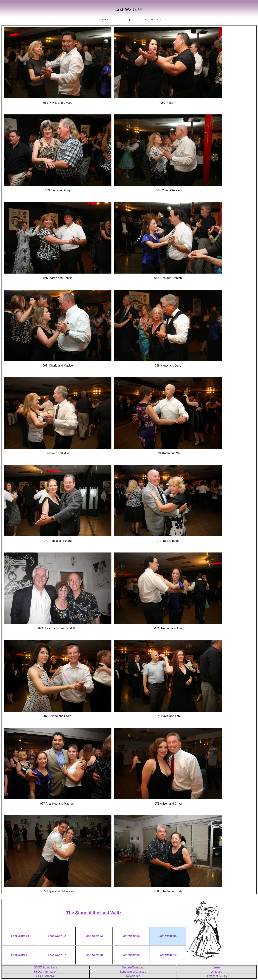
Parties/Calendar (133, 967)
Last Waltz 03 (94, 936)
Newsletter (133, 976)
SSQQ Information (46, 972)
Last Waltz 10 (168, 955)
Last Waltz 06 (20, 955)
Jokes (216, 967)
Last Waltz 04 (131, 936)
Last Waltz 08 (94, 955)
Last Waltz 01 (20, 936)
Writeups (217, 972)
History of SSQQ (216, 976)
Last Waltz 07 (57, 955)
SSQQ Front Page (46, 967)
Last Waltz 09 (131, 955)
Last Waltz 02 (57, 936)
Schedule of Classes (133, 972)
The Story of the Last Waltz (94, 913)
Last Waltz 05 (168, 936)
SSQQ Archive (45, 976)
